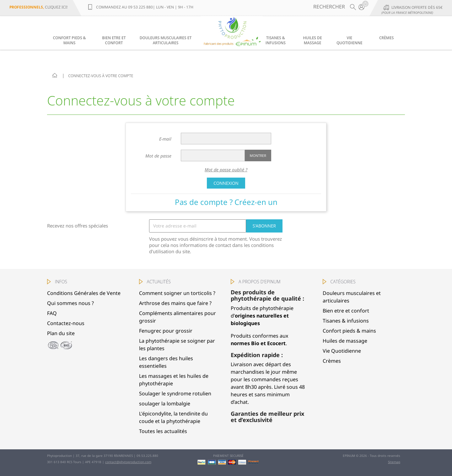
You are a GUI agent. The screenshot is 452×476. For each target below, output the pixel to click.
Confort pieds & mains (70, 40)
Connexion (226, 183)
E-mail (165, 139)
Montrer (258, 155)
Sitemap (394, 462)
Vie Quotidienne (350, 40)
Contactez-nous (66, 323)
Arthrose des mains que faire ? (175, 303)
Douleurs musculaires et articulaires (166, 40)
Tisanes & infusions (276, 40)
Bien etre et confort (114, 40)
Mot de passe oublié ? (226, 170)
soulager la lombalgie (165, 404)
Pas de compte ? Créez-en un (226, 202)
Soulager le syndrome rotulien (175, 393)
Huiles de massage (313, 40)
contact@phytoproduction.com (128, 462)
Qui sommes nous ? (70, 303)
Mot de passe (158, 156)
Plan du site (61, 333)
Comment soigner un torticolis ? (177, 293)
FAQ (52, 313)
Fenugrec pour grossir (166, 331)
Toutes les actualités (163, 431)
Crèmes (386, 38)
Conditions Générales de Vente (84, 293)
